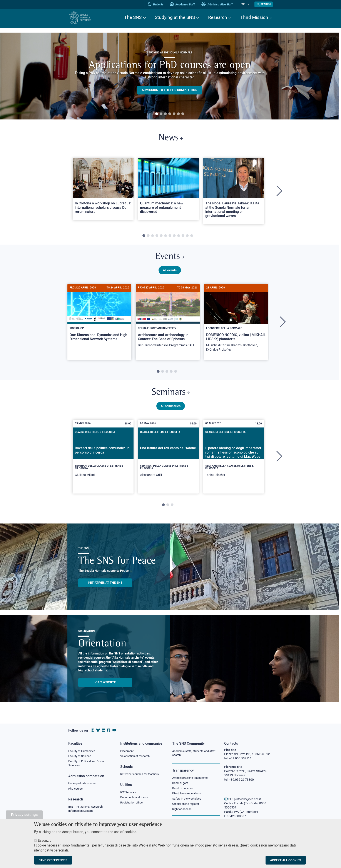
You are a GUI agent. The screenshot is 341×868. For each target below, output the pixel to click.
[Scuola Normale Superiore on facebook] (109, 730)
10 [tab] (183, 237)
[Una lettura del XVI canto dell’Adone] (168, 460)
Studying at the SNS (175, 17)
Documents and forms (135, 798)
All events (170, 272)
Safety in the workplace (188, 799)
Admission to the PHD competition (170, 90)
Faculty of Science (80, 756)
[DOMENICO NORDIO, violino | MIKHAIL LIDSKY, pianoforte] (236, 322)
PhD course (76, 789)
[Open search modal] (264, 4)
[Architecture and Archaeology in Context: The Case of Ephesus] (168, 320)
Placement (127, 751)
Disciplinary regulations (188, 794)
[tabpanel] (170, 76)
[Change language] (248, 4)
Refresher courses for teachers (141, 774)
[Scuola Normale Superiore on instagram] (93, 730)
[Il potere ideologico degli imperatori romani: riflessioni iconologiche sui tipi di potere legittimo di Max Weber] (234, 460)
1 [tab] (157, 114)
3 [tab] (165, 114)
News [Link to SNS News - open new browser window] (171, 139)
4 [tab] (170, 114)
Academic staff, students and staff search (196, 753)
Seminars (170, 395)
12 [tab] (192, 237)
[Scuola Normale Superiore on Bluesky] (98, 730)
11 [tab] (187, 237)
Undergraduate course (83, 784)
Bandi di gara (181, 783)
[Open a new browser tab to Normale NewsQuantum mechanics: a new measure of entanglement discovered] (168, 190)
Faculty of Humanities (83, 751)
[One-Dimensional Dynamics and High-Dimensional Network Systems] (99, 318)
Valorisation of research (136, 756)
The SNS (133, 17)
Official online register (187, 805)
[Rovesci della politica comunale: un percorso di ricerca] (103, 460)
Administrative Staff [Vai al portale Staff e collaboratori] (220, 4)
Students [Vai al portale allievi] (159, 4)
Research (218, 17)
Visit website (105, 686)
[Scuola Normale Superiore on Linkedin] (104, 730)
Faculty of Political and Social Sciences (88, 764)
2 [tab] (161, 114)
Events (170, 258)
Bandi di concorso (184, 789)
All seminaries (171, 409)
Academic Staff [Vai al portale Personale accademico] (186, 4)
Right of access (183, 810)
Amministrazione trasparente (192, 778)
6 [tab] (178, 114)
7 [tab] (183, 114)
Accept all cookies (286, 860)
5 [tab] (174, 114)
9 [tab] (179, 237)
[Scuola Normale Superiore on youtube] (114, 730)
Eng (245, 4)
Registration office (133, 803)
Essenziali (46, 841)
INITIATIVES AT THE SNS (105, 586)
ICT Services (128, 793)
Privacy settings (24, 815)
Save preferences (53, 860)
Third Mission (254, 17)
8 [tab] (174, 237)
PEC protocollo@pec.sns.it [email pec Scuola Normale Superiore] (244, 799)
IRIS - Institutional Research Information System (87, 810)
